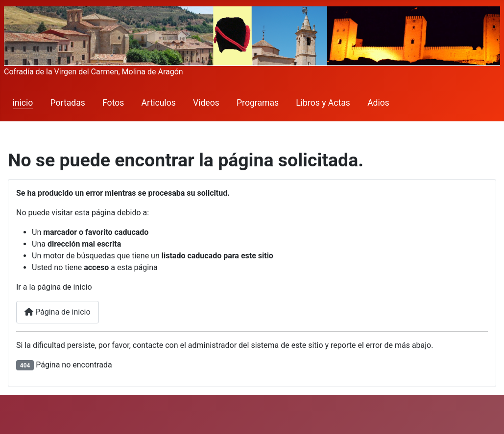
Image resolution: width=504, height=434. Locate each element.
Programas (258, 103)
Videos (206, 103)
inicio (23, 103)
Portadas (68, 103)
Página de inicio (58, 312)
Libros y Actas (323, 103)
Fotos (113, 103)
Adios (378, 103)
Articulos (159, 103)
